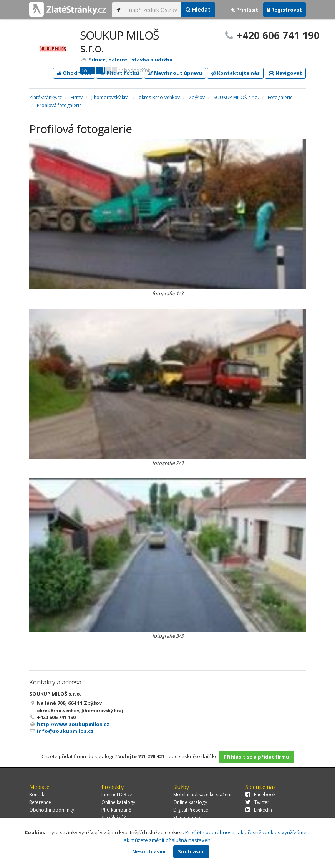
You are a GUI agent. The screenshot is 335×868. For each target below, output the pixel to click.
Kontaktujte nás (235, 73)
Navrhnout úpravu (175, 73)
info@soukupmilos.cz (65, 731)
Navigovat (285, 73)
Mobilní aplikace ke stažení (202, 794)
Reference (40, 802)
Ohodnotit (74, 73)
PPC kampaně (116, 810)
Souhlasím (191, 851)
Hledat (198, 9)
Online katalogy (118, 802)
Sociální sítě (114, 818)
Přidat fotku (119, 73)
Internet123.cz (117, 794)
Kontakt (37, 794)
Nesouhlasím (149, 851)
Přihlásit (245, 10)
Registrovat (284, 10)
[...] (153, 10)
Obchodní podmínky (52, 810)
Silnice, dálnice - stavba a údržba (131, 60)
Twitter (257, 802)
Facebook (260, 794)
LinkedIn (259, 810)
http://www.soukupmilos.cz (73, 724)
